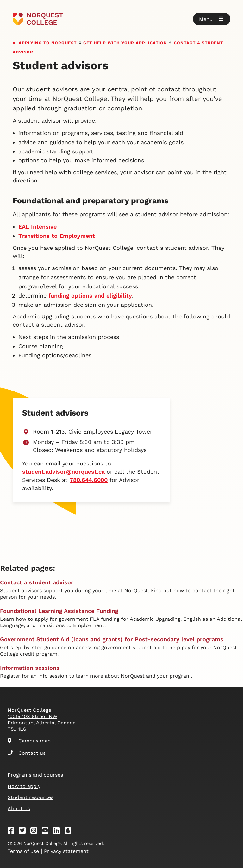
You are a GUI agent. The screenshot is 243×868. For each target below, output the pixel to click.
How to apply (24, 786)
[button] (212, 19)
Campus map (29, 741)
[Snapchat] (70, 831)
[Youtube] (47, 831)
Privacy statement (66, 851)
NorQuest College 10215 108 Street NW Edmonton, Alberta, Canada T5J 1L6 (42, 720)
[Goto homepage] (38, 19)
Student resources (31, 797)
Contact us (27, 753)
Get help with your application (125, 42)
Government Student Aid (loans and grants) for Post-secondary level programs (112, 639)
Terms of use (23, 851)
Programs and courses (35, 775)
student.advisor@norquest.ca (63, 472)
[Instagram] (36, 831)
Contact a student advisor (37, 582)
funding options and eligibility (90, 295)
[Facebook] (13, 831)
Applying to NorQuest (48, 42)
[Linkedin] (59, 831)
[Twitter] (24, 831)
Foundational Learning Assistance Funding (59, 611)
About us (19, 808)
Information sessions (30, 668)
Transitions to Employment (57, 236)
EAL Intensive (37, 227)
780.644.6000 (89, 480)
